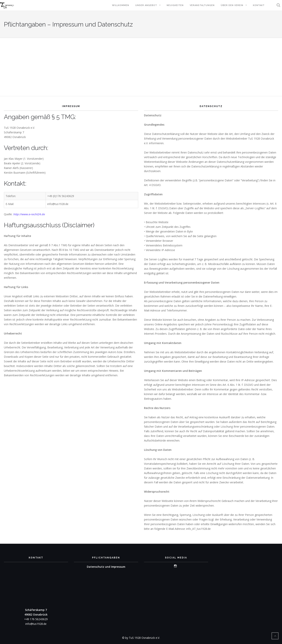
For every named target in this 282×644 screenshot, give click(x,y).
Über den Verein (232, 5)
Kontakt (259, 5)
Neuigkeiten (175, 5)
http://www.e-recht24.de (29, 214)
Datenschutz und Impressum (106, 567)
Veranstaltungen (202, 5)
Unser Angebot (146, 5)
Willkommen (121, 5)
